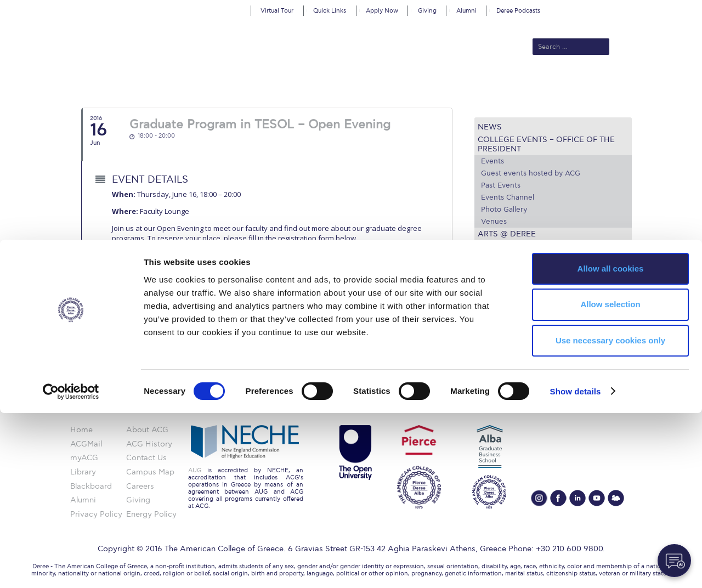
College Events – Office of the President (546, 144)
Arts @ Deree (507, 234)
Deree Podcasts (518, 11)
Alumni (466, 11)
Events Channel (508, 197)
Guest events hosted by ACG (531, 173)
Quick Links (330, 11)
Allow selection (610, 480)
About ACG (200, 83)
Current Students (512, 83)
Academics (305, 83)
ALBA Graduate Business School (401, 83)
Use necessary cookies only (610, 516)
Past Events (501, 185)
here (135, 265)
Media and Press (514, 247)
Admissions (253, 83)
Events (492, 161)
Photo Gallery (504, 210)
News (490, 127)
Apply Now (382, 11)
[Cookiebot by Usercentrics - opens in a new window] (71, 567)
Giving (427, 11)
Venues (494, 222)
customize (655, 8)
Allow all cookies (611, 443)
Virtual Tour (277, 11)
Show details (576, 566)
